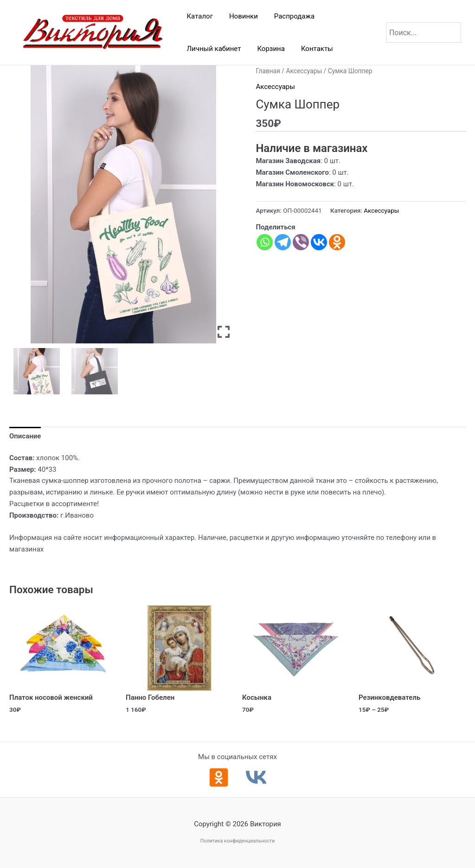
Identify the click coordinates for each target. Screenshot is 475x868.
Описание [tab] (25, 436)
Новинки (240, 16)
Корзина (268, 49)
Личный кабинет (213, 49)
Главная (268, 71)
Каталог (199, 16)
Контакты (311, 49)
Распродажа (288, 16)
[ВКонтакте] (256, 777)
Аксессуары (304, 71)
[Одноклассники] (219, 777)
